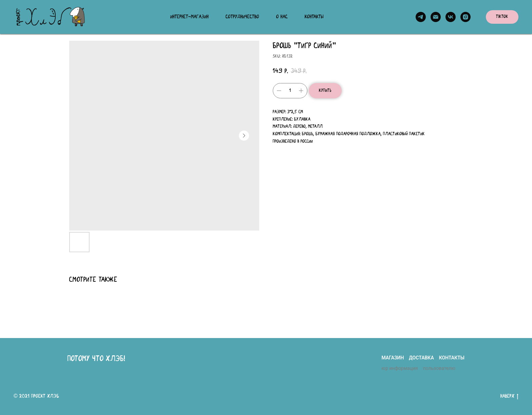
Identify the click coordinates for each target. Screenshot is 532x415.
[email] (436, 17)
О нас (282, 17)
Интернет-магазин (189, 17)
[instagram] (465, 17)
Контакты (314, 17)
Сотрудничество (242, 17)
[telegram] (421, 17)
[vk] (451, 17)
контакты (452, 358)
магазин (393, 358)
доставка (421, 358)
